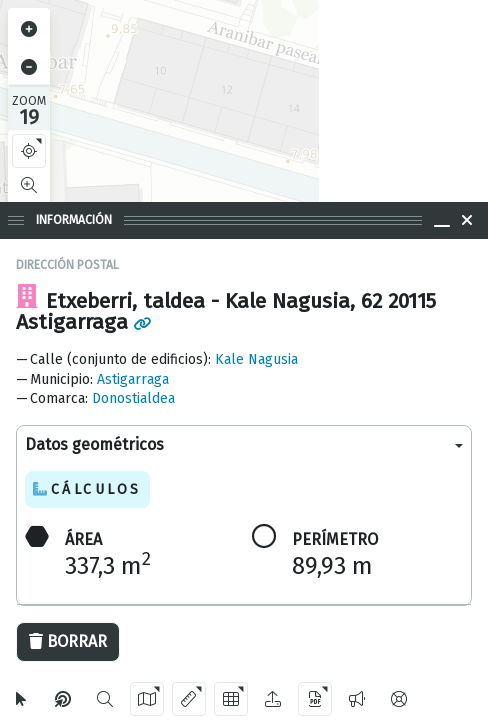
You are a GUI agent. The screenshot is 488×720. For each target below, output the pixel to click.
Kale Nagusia (256, 359)
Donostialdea (133, 398)
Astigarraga (133, 379)
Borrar (68, 641)
